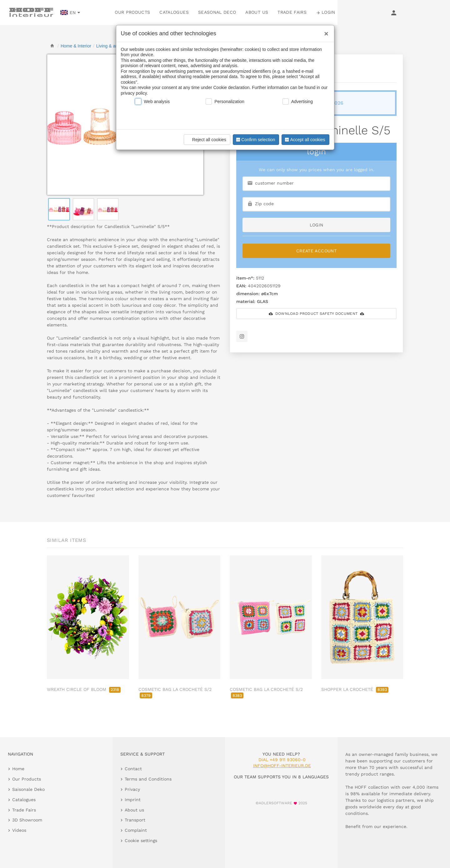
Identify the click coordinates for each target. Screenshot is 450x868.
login (317, 225)
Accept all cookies (304, 140)
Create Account (316, 251)
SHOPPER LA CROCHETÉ (355, 689)
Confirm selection (255, 140)
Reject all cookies (206, 140)
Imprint (133, 800)
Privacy (132, 789)
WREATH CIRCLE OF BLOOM (84, 689)
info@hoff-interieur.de (282, 766)
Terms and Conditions (148, 779)
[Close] (325, 32)
